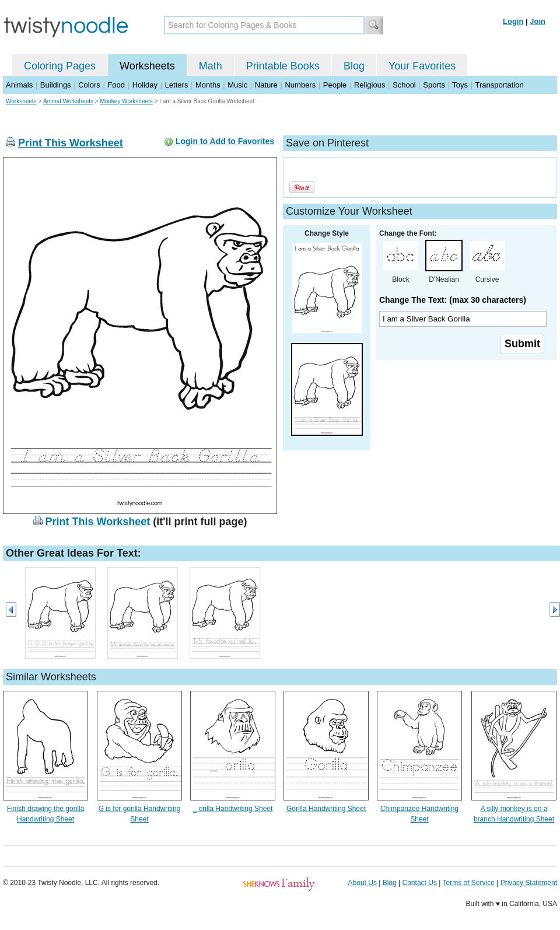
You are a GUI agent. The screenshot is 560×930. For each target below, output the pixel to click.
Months (208, 85)
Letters (177, 85)
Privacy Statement (529, 883)
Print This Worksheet (71, 143)
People (335, 85)
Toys (460, 85)
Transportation (499, 85)
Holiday (145, 85)
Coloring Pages (60, 66)
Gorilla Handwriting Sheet (326, 809)
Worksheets (147, 66)
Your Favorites (422, 66)
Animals (19, 85)
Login (513, 21)
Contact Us (420, 883)
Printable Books (283, 66)
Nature (266, 85)
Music (237, 85)
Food (116, 85)
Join (538, 21)
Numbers (300, 85)
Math (211, 66)
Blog (354, 66)
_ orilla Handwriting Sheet (233, 809)
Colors (89, 85)
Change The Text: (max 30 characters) (453, 300)
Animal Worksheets (68, 101)
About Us (363, 883)
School (404, 85)
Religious (370, 85)
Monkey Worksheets (126, 101)
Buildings (56, 85)
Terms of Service (468, 883)
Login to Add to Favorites (225, 141)
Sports (434, 85)
